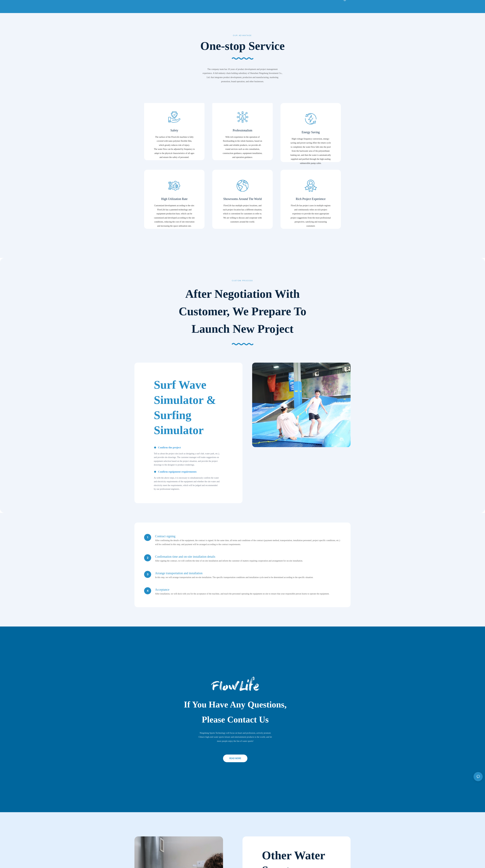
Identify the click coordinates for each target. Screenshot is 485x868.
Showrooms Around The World (243, 185)
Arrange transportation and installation (179, 573)
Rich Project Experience (311, 185)
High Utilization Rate (174, 185)
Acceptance (162, 590)
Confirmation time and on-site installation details (185, 557)
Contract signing (165, 536)
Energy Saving (311, 118)
